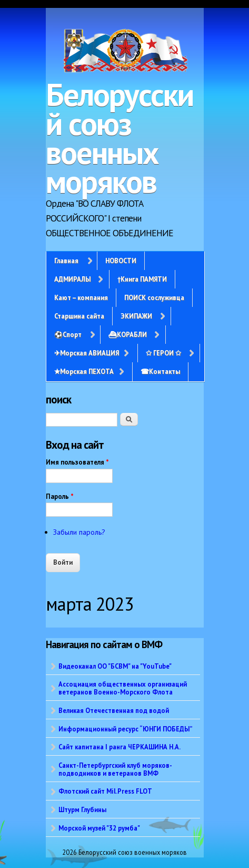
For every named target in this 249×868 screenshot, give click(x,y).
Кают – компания (81, 297)
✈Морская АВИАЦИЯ (87, 353)
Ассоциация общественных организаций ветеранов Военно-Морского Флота (123, 688)
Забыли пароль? (79, 532)
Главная (66, 261)
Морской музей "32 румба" (99, 828)
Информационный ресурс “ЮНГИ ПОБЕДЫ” (126, 729)
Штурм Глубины (82, 809)
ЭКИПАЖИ (136, 316)
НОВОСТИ (121, 261)
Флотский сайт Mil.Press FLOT (105, 791)
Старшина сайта (79, 316)
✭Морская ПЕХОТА (84, 371)
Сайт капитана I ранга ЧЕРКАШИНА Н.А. (119, 747)
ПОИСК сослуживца (154, 297)
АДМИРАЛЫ (72, 279)
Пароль (60, 496)
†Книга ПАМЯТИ (142, 279)
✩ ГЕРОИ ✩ (163, 353)
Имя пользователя (77, 462)
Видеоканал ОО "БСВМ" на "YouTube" (115, 666)
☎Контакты (160, 371)
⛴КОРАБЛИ (128, 334)
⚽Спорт (68, 334)
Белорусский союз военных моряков (119, 138)
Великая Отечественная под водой (114, 710)
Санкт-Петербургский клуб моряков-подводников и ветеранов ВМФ (115, 769)
